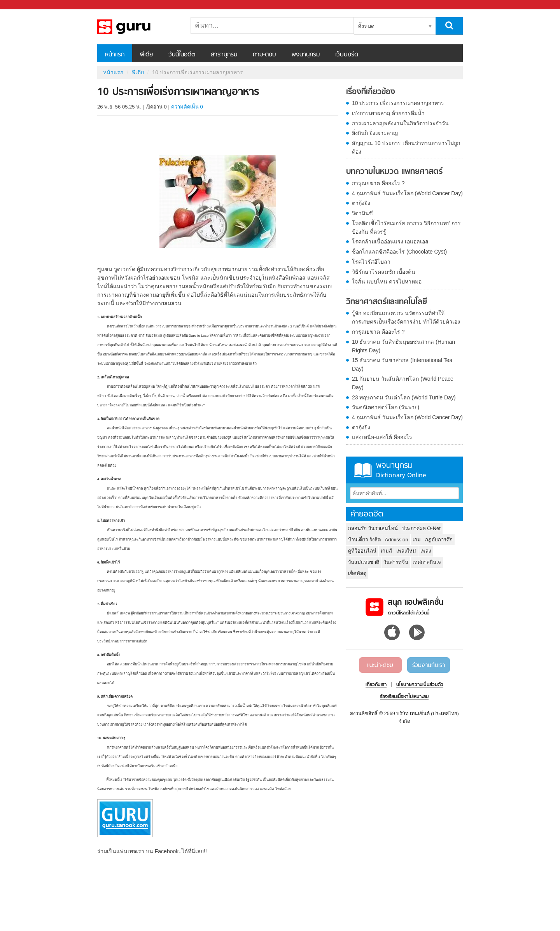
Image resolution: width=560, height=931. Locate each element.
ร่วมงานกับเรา (429, 665)
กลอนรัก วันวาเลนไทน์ (373, 528)
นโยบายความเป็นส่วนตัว (420, 685)
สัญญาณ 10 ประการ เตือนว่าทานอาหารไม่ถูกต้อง (406, 147)
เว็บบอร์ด (347, 55)
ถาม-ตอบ (264, 55)
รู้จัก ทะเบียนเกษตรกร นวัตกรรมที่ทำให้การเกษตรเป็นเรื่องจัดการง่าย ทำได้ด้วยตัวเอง (406, 317)
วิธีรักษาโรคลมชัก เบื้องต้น (384, 272)
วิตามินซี (362, 213)
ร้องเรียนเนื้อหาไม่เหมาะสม (404, 697)
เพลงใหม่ (406, 551)
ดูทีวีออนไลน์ (362, 551)
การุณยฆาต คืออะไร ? (378, 183)
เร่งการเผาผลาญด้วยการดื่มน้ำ (388, 113)
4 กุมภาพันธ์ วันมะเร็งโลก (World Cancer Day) (407, 193)
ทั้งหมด (366, 26)
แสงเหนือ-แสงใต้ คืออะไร (382, 437)
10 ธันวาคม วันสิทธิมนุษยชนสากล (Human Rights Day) (403, 346)
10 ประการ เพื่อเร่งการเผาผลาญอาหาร (398, 103)
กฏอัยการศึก (439, 540)
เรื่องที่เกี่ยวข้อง (371, 92)
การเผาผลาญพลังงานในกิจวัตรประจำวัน (400, 123)
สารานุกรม (224, 55)
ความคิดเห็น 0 (187, 107)
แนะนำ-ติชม (380, 665)
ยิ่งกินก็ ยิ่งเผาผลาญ (375, 133)
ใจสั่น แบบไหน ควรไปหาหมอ (387, 282)
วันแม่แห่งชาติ (364, 562)
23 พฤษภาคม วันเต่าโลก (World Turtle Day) (404, 397)
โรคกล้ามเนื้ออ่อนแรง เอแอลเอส (390, 241)
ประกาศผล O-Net (421, 528)
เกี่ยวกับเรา (376, 685)
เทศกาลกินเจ (427, 562)
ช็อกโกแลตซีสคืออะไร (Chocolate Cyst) (399, 252)
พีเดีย (146, 55)
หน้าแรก (115, 55)
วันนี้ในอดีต (182, 55)
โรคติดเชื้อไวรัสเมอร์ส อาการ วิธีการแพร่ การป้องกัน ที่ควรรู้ (406, 227)
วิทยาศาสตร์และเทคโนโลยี (387, 302)
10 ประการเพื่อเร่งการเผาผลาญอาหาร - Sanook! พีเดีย (138, 27)
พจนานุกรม (306, 55)
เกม (417, 540)
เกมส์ (386, 551)
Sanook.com (23, 5)
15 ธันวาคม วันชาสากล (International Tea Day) (402, 364)
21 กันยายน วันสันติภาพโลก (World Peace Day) (403, 383)
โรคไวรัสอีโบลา (371, 262)
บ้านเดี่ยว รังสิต (364, 540)
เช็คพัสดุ (357, 573)
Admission (397, 540)
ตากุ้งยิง (361, 203)
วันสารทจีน (396, 562)
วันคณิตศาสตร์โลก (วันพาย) (386, 407)
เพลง (426, 551)
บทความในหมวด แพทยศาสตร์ (394, 172)
